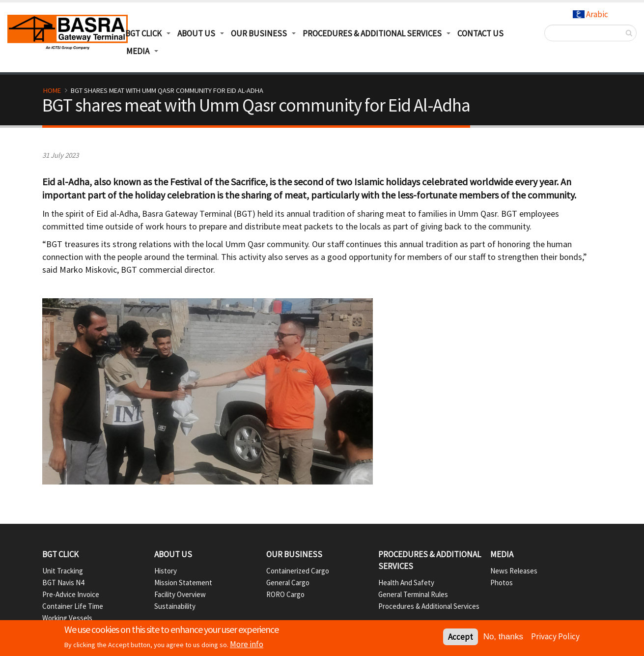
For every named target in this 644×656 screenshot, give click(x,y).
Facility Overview (180, 594)
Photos (502, 583)
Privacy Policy (555, 637)
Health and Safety (406, 583)
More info (247, 645)
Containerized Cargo (298, 571)
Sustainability (175, 606)
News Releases (514, 571)
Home (52, 90)
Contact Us (480, 33)
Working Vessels (67, 618)
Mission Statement (183, 583)
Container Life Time (73, 606)
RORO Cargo (285, 594)
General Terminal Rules (413, 594)
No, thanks (503, 638)
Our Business (259, 33)
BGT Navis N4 (63, 583)
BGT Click (143, 33)
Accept (461, 638)
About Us (196, 33)
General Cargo (288, 583)
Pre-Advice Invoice (71, 594)
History (166, 571)
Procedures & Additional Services (372, 33)
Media (138, 51)
